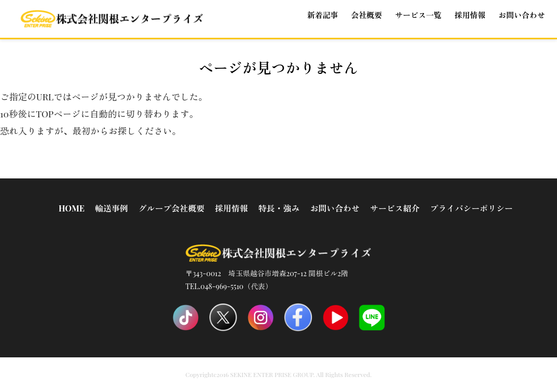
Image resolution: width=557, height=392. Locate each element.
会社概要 (367, 15)
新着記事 (323, 15)
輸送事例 (111, 208)
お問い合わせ (522, 15)
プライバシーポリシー (471, 208)
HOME (71, 208)
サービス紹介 (395, 208)
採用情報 (231, 208)
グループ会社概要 (171, 208)
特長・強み (279, 208)
